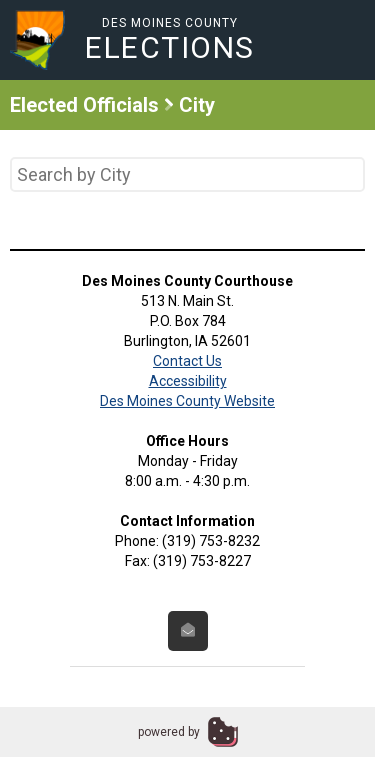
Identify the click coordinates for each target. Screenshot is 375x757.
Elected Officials (84, 105)
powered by (169, 732)
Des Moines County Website (187, 401)
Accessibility (188, 381)
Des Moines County (170, 39)
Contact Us (187, 361)
